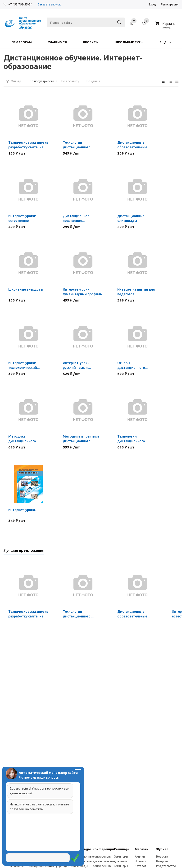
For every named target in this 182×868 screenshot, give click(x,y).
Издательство (166, 866)
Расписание (16, 866)
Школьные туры (129, 42)
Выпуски (162, 861)
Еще (165, 42)
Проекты (91, 42)
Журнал (162, 849)
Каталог (141, 866)
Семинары (122, 849)
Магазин (142, 849)
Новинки (141, 861)
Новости (162, 857)
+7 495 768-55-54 (20, 4)
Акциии (140, 857)
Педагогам (22, 42)
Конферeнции (104, 849)
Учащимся (57, 42)
